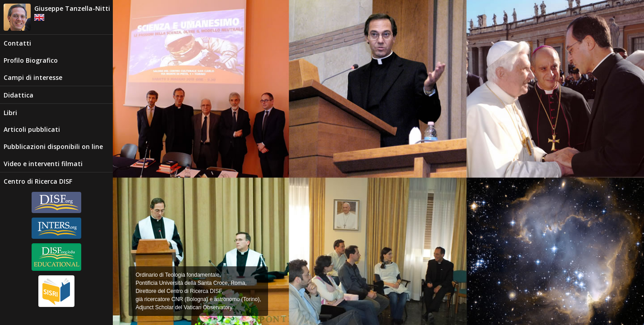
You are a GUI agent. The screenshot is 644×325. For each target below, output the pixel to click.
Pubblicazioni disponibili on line (53, 146)
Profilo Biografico (31, 60)
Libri (10, 113)
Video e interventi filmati (43, 164)
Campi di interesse (33, 77)
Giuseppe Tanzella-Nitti (72, 8)
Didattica (19, 95)
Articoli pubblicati (32, 129)
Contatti (17, 43)
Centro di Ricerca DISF (38, 181)
